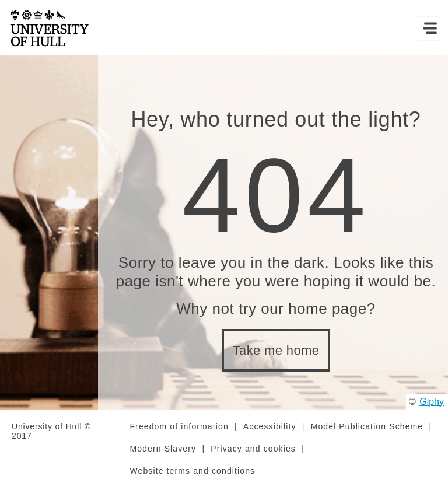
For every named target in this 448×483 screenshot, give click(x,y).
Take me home (276, 350)
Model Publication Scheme (367, 426)
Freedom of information (179, 426)
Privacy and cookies (253, 449)
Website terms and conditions (192, 471)
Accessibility (270, 426)
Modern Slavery (163, 449)
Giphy (432, 402)
